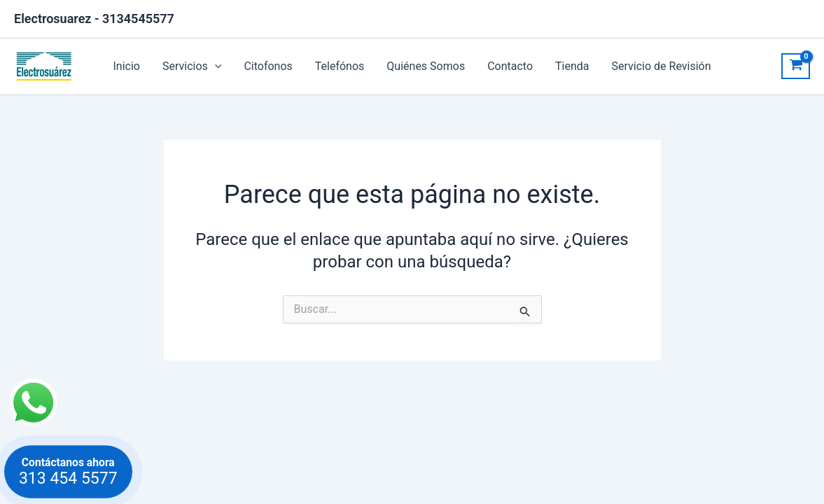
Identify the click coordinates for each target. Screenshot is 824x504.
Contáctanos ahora (68, 471)
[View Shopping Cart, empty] (796, 66)
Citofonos (268, 66)
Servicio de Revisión (662, 66)
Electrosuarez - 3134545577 (94, 19)
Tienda (572, 66)
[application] (215, 66)
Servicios (192, 66)
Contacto (510, 66)
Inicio (126, 66)
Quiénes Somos (426, 66)
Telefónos (340, 66)
